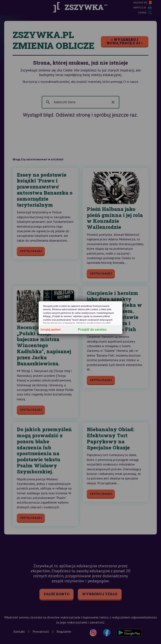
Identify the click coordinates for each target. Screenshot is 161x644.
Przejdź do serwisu (92, 330)
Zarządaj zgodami (51, 330)
